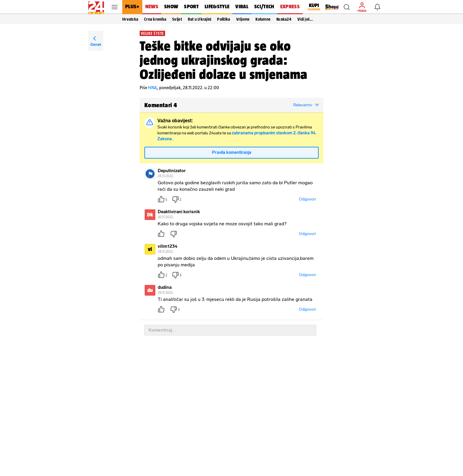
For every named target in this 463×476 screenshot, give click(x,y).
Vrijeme (243, 19)
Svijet (177, 19)
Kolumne (263, 19)
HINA (152, 88)
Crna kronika (155, 19)
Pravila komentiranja (232, 153)
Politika (224, 19)
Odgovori (307, 199)
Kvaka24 (284, 19)
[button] (347, 7)
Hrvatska (130, 19)
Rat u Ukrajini (200, 19)
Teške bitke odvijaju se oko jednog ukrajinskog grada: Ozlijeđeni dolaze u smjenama (224, 60)
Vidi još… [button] (305, 19)
